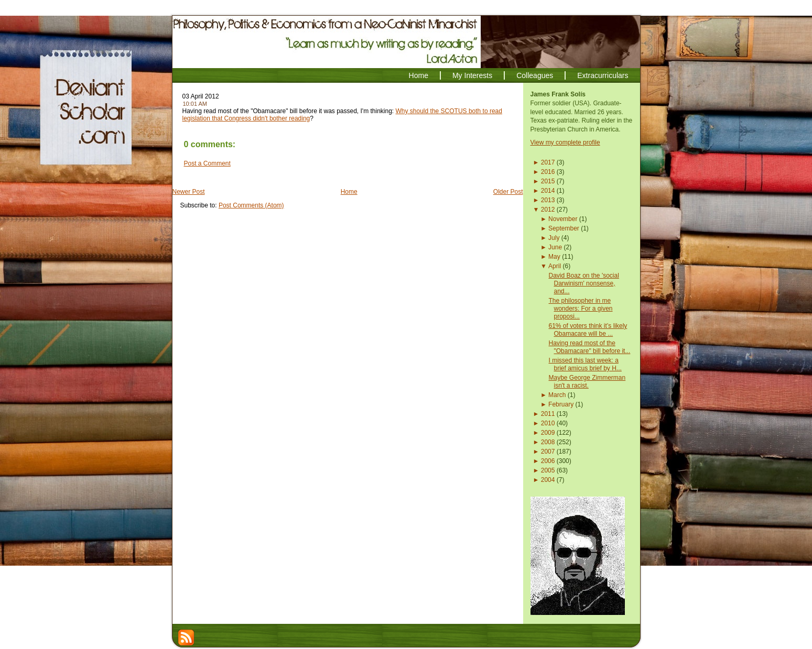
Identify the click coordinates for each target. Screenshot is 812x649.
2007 (548, 452)
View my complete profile (565, 142)
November (563, 219)
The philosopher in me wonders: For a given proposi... (580, 309)
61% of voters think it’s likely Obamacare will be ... (588, 330)
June (555, 247)
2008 (548, 442)
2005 (548, 470)
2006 (548, 461)
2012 (548, 210)
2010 (548, 423)
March (557, 395)
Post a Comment (207, 163)
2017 (548, 162)
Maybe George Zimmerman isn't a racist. (587, 382)
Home (349, 192)
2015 (548, 181)
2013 (548, 200)
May (554, 257)
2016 (548, 172)
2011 (548, 414)
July (554, 238)
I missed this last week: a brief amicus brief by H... (585, 364)
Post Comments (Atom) (251, 205)
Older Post (508, 192)
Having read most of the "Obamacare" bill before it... (589, 347)
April (555, 266)
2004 (548, 480)
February (561, 404)
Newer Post (189, 192)
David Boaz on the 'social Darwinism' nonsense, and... (583, 283)
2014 (548, 191)
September (564, 228)
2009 (548, 433)
